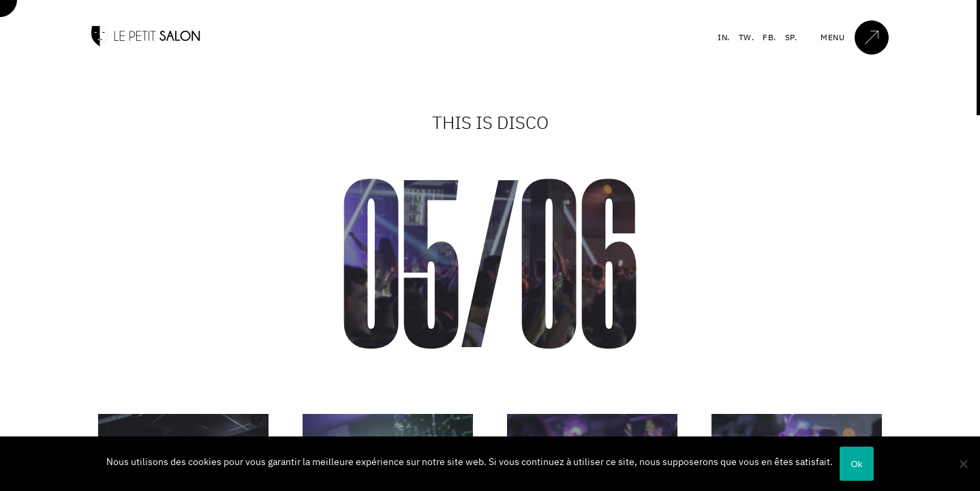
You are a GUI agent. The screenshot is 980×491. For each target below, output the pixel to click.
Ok (856, 464)
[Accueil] (146, 43)
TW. (747, 37)
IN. (724, 37)
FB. (769, 37)
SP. (791, 37)
